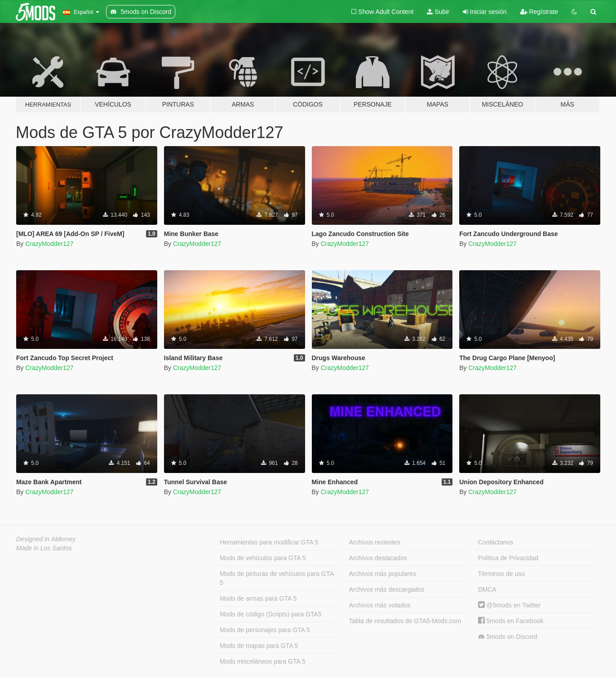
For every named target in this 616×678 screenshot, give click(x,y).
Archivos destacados (378, 558)
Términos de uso (501, 574)
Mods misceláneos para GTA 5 (262, 661)
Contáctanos (496, 542)
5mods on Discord (508, 637)
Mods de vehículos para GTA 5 (263, 558)
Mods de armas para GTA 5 (258, 598)
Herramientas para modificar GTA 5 (269, 542)
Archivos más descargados (387, 589)
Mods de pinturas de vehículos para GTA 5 (277, 578)
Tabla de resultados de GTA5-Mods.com (405, 621)
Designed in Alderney (46, 539)
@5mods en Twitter (509, 605)
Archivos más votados (380, 605)
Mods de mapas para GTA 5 (259, 646)
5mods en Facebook (511, 621)
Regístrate (539, 12)
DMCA (487, 589)
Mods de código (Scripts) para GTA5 (270, 614)
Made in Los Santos (44, 548)
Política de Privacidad (508, 558)
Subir (438, 12)
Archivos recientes (375, 542)
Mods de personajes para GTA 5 (265, 630)
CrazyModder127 (49, 244)
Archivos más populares (383, 574)
